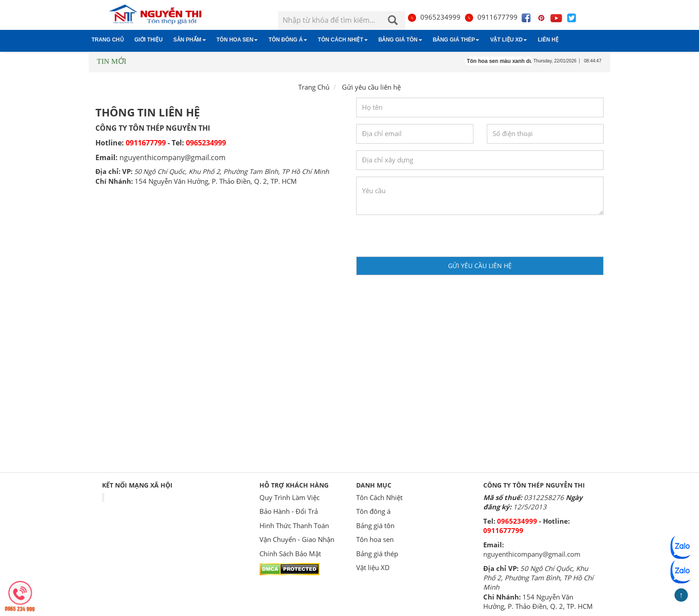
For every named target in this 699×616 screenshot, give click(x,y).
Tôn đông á (288, 40)
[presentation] (424, 239)
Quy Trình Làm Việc (290, 497)
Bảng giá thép (456, 40)
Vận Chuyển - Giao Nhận (297, 539)
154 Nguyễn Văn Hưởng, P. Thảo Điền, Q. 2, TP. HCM (216, 181)
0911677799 (491, 17)
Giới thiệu (149, 40)
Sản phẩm (190, 40)
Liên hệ (548, 40)
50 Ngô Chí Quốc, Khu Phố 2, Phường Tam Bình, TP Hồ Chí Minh (232, 171)
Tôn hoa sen (237, 40)
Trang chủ (107, 40)
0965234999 (434, 17)
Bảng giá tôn (400, 40)
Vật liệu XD (508, 40)
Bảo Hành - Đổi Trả (289, 511)
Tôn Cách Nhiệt (343, 40)
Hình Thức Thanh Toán (294, 525)
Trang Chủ (314, 87)
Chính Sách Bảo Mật (290, 554)
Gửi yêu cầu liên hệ (480, 266)
